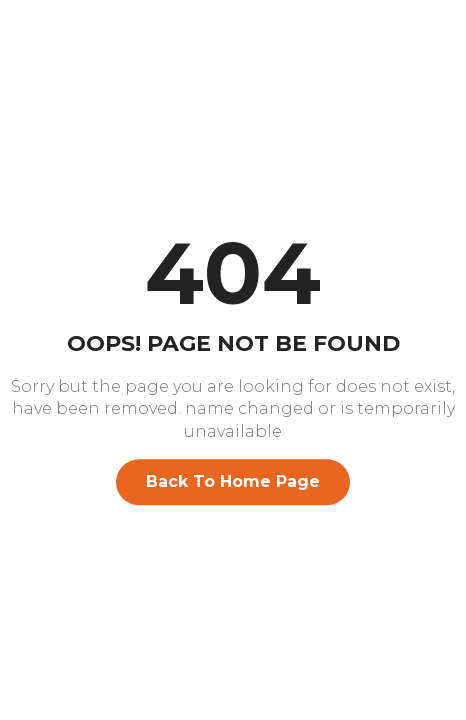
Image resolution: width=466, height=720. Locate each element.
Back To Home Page (233, 481)
